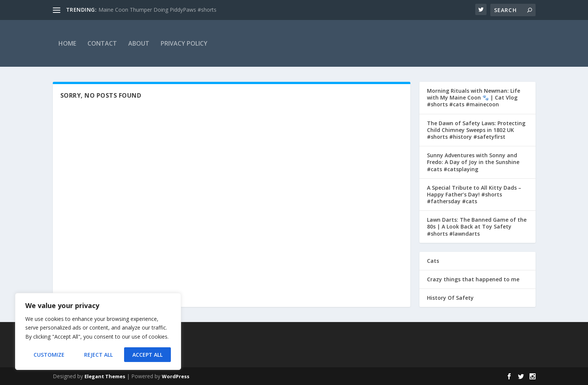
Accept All (147, 355)
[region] (98, 331)
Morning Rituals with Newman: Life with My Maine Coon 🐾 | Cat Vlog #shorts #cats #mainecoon (474, 97)
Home (67, 43)
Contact (102, 43)
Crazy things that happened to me (473, 279)
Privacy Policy (184, 43)
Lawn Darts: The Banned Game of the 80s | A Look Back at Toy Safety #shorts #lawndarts (477, 226)
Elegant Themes (105, 376)
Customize (49, 355)
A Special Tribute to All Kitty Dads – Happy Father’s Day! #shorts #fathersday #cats (474, 194)
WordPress (176, 376)
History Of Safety (450, 298)
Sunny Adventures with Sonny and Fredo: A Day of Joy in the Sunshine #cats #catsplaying (473, 162)
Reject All (98, 355)
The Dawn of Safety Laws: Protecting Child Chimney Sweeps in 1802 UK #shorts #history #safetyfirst (476, 130)
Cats (433, 261)
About (139, 43)
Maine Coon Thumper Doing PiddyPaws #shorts (157, 10)
